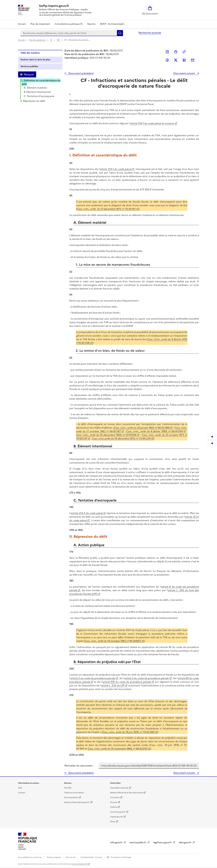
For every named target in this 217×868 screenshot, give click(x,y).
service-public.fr (138, 843)
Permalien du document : (79, 766)
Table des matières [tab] (30, 53)
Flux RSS (68, 788)
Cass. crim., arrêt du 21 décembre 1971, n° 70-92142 (106, 209)
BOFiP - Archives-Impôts (112, 24)
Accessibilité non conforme (30, 857)
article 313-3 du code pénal (87, 513)
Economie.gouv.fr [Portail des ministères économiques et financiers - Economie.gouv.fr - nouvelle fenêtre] (118, 812)
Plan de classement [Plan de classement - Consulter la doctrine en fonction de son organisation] (40, 24)
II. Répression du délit (33, 101)
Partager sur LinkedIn (184, 60)
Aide (20, 788)
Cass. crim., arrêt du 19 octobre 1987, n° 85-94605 (113, 641)
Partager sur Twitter (176, 60)
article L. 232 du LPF (113, 685)
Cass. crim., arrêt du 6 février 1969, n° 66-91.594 (155, 431)
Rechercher (120, 33)
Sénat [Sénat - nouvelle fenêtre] (113, 822)
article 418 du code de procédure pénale (127, 682)
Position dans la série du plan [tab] (35, 60)
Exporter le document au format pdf (167, 52)
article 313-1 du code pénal (116, 169)
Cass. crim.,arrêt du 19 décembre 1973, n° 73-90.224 (121, 439)
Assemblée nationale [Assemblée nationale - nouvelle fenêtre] (119, 788)
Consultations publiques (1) (69, 24)
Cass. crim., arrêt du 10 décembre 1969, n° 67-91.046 (106, 435)
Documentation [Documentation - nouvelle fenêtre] (71, 797)
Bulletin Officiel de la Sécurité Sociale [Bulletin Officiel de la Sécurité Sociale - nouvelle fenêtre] (127, 793)
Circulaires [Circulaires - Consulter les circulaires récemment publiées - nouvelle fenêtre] (115, 797)
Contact (22, 793)
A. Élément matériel (35, 88)
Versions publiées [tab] (29, 66)
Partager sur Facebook (167, 60)
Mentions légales (54, 857)
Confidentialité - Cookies (92, 857)
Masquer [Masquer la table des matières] (29, 74)
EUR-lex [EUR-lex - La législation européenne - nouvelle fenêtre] (114, 807)
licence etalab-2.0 (79, 864)
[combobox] (69, 33)
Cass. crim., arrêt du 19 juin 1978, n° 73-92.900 (128, 732)
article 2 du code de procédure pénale (93, 678)
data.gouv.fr (185, 843)
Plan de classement (38, 40)
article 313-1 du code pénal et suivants (152, 123)
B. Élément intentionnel (37, 92)
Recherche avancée (150, 33)
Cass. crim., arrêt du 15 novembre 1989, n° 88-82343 (118, 749)
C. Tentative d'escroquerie (39, 96)
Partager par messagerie (193, 60)
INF (59, 40)
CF (51, 40)
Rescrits (91, 24)
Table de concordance (74, 793)
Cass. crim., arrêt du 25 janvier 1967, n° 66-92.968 (142, 428)
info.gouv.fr (117, 843)
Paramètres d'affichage (121, 857)
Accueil (22, 24)
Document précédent (81, 73)
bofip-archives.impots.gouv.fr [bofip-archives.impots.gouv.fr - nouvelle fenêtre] (77, 802)
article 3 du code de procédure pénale (146, 678)
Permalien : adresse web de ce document (184, 52)
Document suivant (185, 73)
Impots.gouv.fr (117, 817)
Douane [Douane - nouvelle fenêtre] (114, 802)
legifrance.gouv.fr (163, 843)
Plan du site (71, 857)
